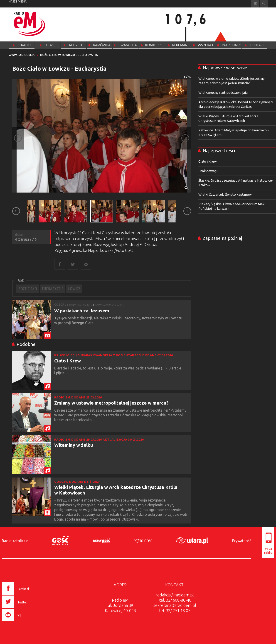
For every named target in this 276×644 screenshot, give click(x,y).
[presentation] (25, 622)
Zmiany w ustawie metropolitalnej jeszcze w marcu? (111, 403)
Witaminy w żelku (74, 445)
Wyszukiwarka (264, 4)
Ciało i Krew (68, 361)
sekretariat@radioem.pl (175, 605)
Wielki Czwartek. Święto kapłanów (225, 194)
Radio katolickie (15, 541)
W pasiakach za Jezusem (82, 311)
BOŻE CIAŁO (28, 289)
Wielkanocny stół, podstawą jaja (223, 93)
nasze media (18, 1)
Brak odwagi (208, 171)
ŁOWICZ (74, 289)
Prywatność (242, 541)
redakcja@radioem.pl (175, 595)
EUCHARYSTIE (53, 289)
